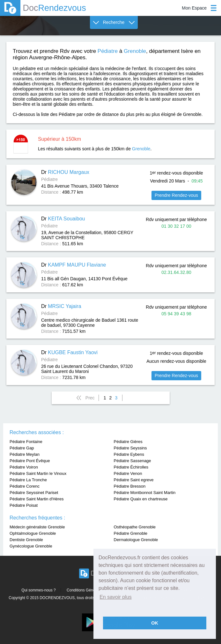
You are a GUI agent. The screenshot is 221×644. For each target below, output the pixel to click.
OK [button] (155, 623)
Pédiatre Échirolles (131, 467)
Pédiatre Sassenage (133, 461)
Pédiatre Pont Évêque (30, 461)
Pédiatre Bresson (130, 486)
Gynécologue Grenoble (31, 546)
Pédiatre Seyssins (130, 448)
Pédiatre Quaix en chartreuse (141, 499)
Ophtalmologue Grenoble (33, 533)
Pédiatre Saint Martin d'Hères (37, 499)
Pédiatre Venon (128, 473)
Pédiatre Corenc (25, 486)
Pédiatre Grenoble (131, 533)
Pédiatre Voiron (24, 467)
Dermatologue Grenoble (136, 540)
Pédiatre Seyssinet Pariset (34, 493)
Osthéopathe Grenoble (135, 527)
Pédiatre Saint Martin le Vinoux (38, 473)
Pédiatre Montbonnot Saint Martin (145, 493)
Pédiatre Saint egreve (134, 480)
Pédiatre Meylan (25, 454)
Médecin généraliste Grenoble (37, 527)
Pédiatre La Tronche (28, 480)
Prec (90, 398)
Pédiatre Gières (128, 442)
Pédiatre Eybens (129, 454)
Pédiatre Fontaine (26, 442)
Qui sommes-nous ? (38, 590)
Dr (65, 172)
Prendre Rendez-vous (176, 195)
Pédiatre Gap (22, 448)
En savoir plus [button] (116, 597)
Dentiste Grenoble (26, 540)
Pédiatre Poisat (24, 505)
